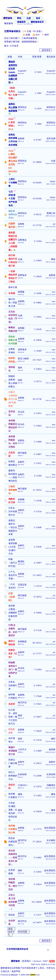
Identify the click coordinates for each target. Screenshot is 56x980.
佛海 (53, 259)
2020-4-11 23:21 (50, 262)
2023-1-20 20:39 (50, 732)
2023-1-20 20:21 (50, 243)
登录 (38, 18)
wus (54, 292)
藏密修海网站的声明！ (13, 214)
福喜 (20, 715)
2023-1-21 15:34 (50, 529)
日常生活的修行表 (13, 685)
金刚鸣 (21, 301)
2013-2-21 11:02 (50, 278)
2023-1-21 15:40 (50, 456)
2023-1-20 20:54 (50, 614)
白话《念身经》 (12, 597)
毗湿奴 (21, 561)
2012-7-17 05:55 (50, 843)
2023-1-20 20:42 (50, 705)
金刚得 (21, 139)
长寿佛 (12, 293)
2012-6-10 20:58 (50, 924)
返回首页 (46, 50)
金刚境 (52, 275)
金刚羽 (21, 652)
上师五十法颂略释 (13, 183)
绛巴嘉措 (22, 453)
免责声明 (16, 971)
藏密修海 (8, 18)
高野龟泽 (22, 275)
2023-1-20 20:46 (50, 671)
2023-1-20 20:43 (50, 698)
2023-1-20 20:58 (50, 587)
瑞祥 (20, 368)
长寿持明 (22, 774)
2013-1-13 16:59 (50, 831)
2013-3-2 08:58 (51, 777)
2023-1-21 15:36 (50, 502)
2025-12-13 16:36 (50, 110)
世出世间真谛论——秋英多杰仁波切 (13, 858)
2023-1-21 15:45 (50, 415)
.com (35, 975)
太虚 (53, 161)
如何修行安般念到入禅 (13, 829)
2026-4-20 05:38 (50, 73)
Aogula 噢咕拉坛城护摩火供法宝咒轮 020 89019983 (13, 161)
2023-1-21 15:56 (50, 295)
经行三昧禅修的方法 (13, 776)
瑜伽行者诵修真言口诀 (13, 751)
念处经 (12, 704)
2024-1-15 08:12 (50, 141)
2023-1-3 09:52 (51, 200)
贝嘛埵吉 (51, 785)
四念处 (12, 915)
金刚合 (21, 440)
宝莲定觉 (22, 585)
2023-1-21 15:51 (50, 352)
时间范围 (23, 932)
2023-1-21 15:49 (50, 361)
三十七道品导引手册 (13, 575)
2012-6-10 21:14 (50, 903)
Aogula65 (22, 71)
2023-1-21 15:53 (50, 331)
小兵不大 (22, 749)
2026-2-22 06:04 (50, 95)
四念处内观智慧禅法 (13, 842)
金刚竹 (21, 462)
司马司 (21, 412)
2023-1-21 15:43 (50, 443)
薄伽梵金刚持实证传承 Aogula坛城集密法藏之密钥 (13, 72)
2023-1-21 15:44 (50, 427)
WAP (45, 961)
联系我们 (27, 961)
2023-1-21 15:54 (50, 318)
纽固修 (21, 292)
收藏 (28, 35)
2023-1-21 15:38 (50, 477)
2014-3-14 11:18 (50, 741)
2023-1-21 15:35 (50, 513)
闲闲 (20, 380)
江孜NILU (23, 785)
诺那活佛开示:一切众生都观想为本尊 (13, 527)
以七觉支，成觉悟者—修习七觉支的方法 (13, 717)
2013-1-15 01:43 (50, 813)
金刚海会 (22, 240)
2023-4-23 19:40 (50, 164)
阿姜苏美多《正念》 (13, 654)
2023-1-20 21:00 (50, 577)
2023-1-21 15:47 (50, 383)
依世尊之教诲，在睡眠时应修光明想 (13, 613)
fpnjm (53, 181)
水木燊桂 (51, 840)
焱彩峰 (52, 749)
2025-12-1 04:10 (50, 125)
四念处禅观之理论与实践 (13, 340)
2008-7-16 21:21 (50, 216)
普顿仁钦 (51, 213)
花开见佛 (51, 139)
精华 (47, 35)
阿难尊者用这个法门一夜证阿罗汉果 (13, 670)
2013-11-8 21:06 (50, 765)
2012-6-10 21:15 (50, 886)
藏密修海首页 (37, 22)
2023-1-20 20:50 (50, 644)
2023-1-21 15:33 (50, 548)
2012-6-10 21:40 (50, 859)
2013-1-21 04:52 (50, 788)
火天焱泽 (14, 46)
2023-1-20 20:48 (50, 655)
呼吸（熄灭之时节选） (13, 563)
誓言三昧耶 (23, 359)
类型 (10, 929)
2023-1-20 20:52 (50, 632)
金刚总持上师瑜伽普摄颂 (13, 107)
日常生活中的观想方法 (13, 511)
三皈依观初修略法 (13, 490)
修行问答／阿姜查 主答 (13, 303)
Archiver (37, 961)
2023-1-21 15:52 (50, 341)
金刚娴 (21, 328)
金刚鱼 (21, 224)
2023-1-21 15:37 (50, 491)
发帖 (8, 50)
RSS (38, 35)
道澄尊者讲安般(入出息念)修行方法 (13, 547)
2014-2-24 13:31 (50, 752)
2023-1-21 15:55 (50, 304)
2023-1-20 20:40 (50, 718)
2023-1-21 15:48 (50, 370)
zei (54, 224)
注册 (29, 18)
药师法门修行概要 (13, 763)
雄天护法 (22, 703)
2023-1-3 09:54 (51, 184)
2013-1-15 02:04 (50, 797)
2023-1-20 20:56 (50, 598)
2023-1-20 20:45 (50, 687)
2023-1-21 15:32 (50, 564)
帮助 (19, 18)
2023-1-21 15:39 (50, 465)
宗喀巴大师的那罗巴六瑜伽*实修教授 (13, 399)
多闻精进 (22, 642)
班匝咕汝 (22, 107)
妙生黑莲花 (50, 828)
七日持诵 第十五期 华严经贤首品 (13, 199)
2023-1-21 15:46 (50, 400)
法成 (20, 259)
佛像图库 (21, 22)
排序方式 (11, 933)
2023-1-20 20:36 (50, 227)
